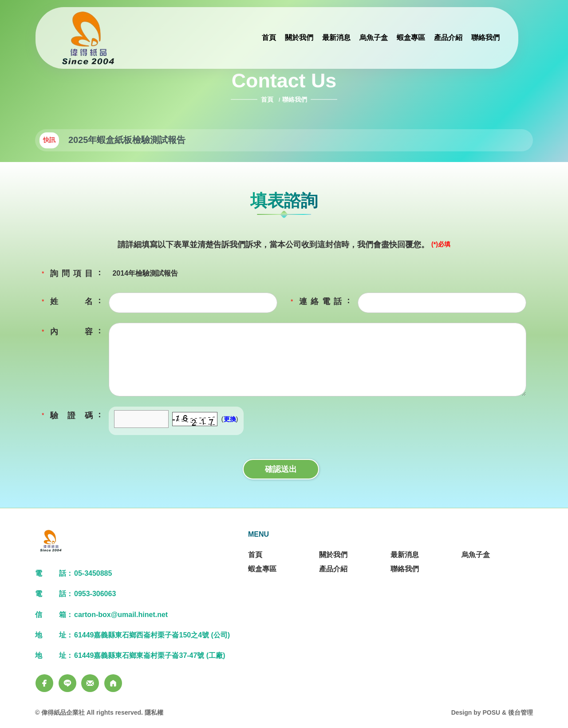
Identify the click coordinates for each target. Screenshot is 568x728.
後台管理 (521, 712)
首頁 (268, 99)
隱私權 (154, 712)
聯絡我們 (295, 99)
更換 (230, 419)
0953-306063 (95, 594)
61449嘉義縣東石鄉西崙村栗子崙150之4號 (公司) (152, 635)
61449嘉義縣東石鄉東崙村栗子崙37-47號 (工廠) (150, 655)
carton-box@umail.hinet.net (121, 615)
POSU (491, 712)
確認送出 (281, 469)
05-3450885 (93, 573)
